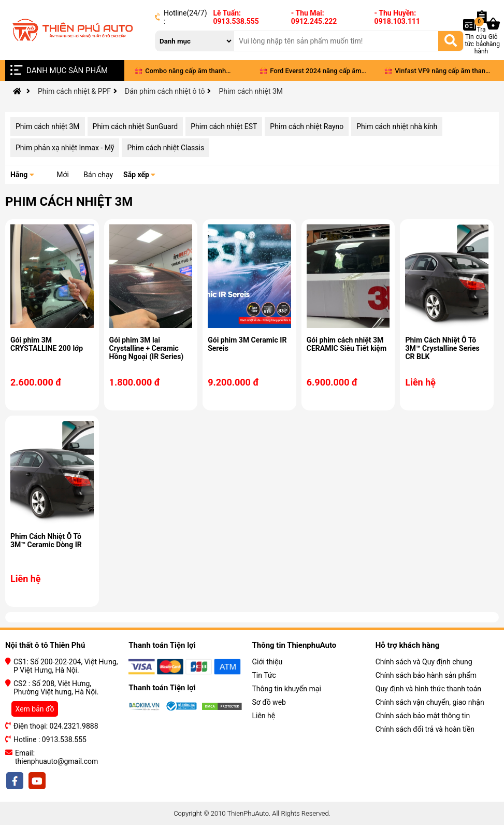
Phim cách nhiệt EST (224, 126)
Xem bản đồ (35, 709)
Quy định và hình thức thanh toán (428, 689)
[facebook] (16, 781)
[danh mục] (195, 41)
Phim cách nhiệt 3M (48, 126)
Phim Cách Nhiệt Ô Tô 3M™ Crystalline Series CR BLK (442, 348)
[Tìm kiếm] (451, 40)
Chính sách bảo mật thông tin (423, 716)
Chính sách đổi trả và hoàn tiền (425, 729)
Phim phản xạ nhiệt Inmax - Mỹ (65, 148)
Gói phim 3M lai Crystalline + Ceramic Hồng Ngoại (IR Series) (147, 348)
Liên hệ (264, 716)
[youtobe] (36, 781)
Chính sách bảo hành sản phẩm (426, 675)
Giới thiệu (268, 662)
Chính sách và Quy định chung (424, 662)
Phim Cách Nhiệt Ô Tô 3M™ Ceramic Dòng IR (46, 540)
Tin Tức (264, 675)
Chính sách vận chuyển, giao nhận (430, 702)
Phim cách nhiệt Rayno (307, 126)
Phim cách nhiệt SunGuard (135, 126)
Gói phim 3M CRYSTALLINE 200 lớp (47, 344)
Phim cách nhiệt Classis (165, 148)
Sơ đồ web (269, 702)
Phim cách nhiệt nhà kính (397, 126)
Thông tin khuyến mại (287, 689)
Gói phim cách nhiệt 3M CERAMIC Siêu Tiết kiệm (347, 344)
